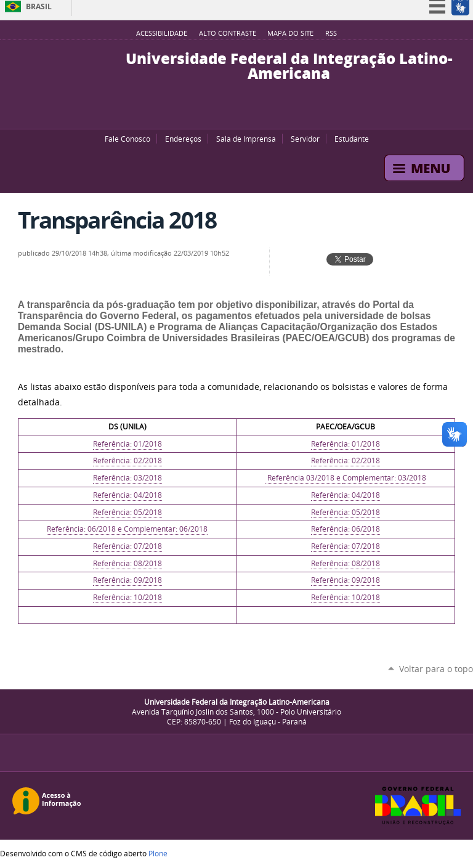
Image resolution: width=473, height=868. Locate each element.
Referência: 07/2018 (127, 546)
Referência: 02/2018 (127, 460)
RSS (331, 33)
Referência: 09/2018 (127, 580)
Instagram (261, 113)
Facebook (230, 113)
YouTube (215, 113)
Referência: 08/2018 (127, 563)
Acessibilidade (162, 33)
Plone (158, 853)
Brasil (39, 6)
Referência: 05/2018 (127, 512)
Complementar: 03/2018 (384, 478)
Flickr (246, 113)
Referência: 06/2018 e (85, 529)
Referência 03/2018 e (304, 478)
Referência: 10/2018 (127, 597)
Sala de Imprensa (246, 139)
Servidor (305, 139)
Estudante (352, 139)
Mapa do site (290, 33)
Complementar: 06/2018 (166, 529)
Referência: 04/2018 (127, 495)
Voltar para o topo (436, 669)
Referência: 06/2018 (346, 529)
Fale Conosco (127, 139)
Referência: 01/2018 (127, 444)
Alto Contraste (228, 33)
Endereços (183, 139)
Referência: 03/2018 (127, 478)
